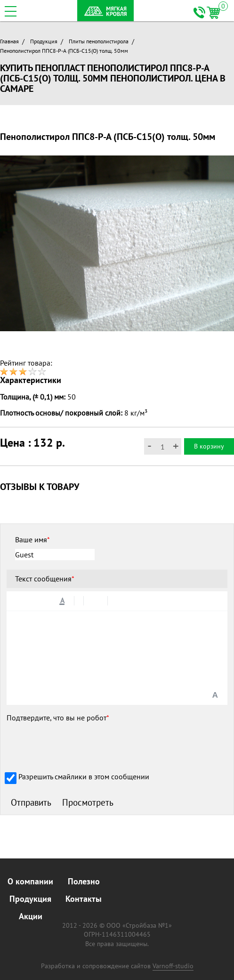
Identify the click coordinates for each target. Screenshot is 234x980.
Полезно (84, 881)
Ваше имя (32, 539)
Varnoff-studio (173, 966)
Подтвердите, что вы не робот (58, 718)
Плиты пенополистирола (99, 41)
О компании (30, 881)
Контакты (84, 899)
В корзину (209, 446)
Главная (9, 41)
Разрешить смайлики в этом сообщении (84, 776)
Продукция (44, 41)
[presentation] (78, 745)
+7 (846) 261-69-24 (199, 13)
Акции (31, 916)
